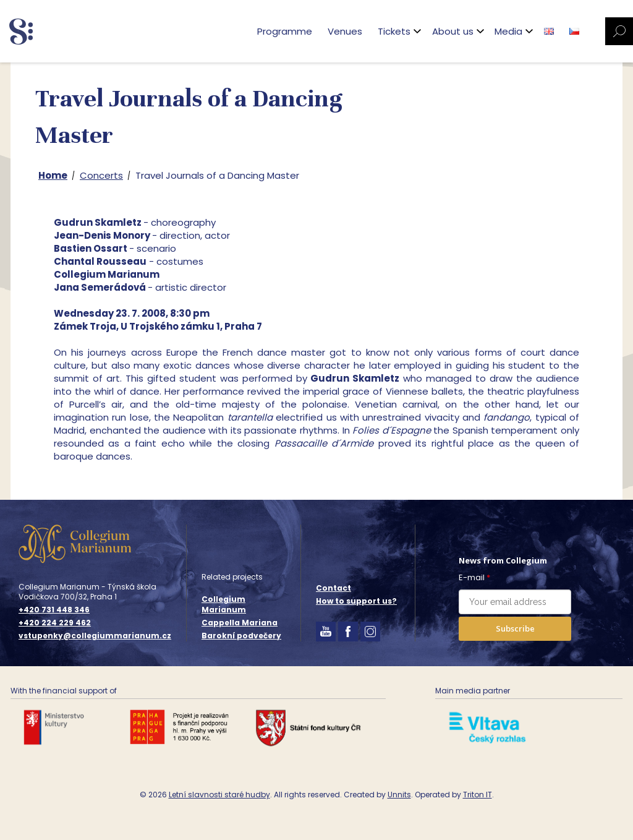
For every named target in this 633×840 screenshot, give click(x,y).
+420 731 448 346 (54, 610)
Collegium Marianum (224, 604)
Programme (285, 31)
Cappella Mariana (240, 623)
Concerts (101, 175)
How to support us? (356, 601)
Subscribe (515, 628)
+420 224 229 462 (55, 623)
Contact (333, 588)
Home (53, 175)
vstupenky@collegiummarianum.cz (95, 636)
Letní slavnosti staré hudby (219, 795)
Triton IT (478, 795)
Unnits (399, 795)
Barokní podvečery (241, 636)
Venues (345, 31)
